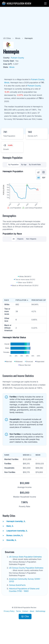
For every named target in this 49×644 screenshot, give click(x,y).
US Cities (7, 38)
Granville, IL (9, 548)
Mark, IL (8, 534)
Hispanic (20, 243)
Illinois (18, 38)
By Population (13, 165)
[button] (45, 3)
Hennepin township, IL (14, 529)
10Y (44, 178)
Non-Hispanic (31, 243)
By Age (24, 165)
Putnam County (17, 58)
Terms (18, 619)
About (32, 619)
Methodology (41, 619)
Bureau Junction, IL (13, 544)
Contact (25, 619)
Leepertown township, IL (15, 539)
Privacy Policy (9, 619)
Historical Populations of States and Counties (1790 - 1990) (24, 598)
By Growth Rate (35, 165)
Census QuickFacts (18, 593)
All (38, 178)
